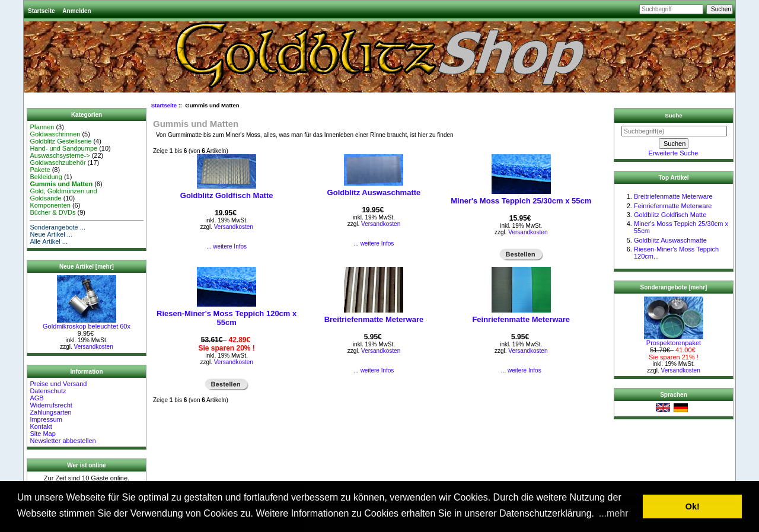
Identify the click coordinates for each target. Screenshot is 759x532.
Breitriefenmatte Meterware (374, 319)
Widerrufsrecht (51, 405)
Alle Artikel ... (49, 241)
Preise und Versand (58, 384)
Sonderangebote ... (58, 227)
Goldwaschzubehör (58, 163)
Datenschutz (48, 391)
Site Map (42, 434)
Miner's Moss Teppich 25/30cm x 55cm (521, 201)
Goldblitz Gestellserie (60, 141)
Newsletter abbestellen (63, 441)
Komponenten (50, 205)
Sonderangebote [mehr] (674, 287)
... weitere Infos (227, 246)
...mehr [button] (614, 513)
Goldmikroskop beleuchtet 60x (87, 323)
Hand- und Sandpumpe (63, 148)
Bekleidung (46, 177)
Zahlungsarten (50, 412)
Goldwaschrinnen (55, 134)
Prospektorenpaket (674, 340)
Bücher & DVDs (52, 212)
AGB (36, 398)
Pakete (40, 170)
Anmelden (76, 11)
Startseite (42, 11)
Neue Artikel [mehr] (87, 267)
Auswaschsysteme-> (60, 155)
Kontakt (41, 426)
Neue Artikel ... (51, 234)
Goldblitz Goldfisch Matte (227, 195)
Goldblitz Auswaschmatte (374, 192)
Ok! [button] (693, 506)
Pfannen (42, 127)
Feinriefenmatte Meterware (521, 319)
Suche (674, 115)
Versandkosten (94, 347)
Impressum (46, 419)
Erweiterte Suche (674, 153)
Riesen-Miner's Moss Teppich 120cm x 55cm (227, 318)
